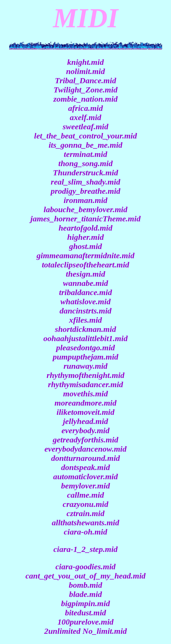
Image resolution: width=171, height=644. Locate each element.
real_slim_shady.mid (85, 182)
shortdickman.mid (85, 329)
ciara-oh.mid (85, 532)
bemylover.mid (85, 486)
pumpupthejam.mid (86, 357)
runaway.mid (85, 366)
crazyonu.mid (85, 504)
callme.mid (86, 495)
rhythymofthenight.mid (86, 375)
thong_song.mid (85, 163)
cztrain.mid (85, 513)
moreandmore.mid (85, 403)
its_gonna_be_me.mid (86, 145)
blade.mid (86, 594)
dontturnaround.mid (85, 458)
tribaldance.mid (85, 292)
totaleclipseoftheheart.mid (86, 265)
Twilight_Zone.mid (85, 90)
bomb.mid (85, 585)
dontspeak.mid (85, 467)
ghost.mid (86, 246)
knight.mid (85, 62)
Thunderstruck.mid (85, 173)
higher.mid (85, 237)
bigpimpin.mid (85, 603)
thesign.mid (85, 274)
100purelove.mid (86, 622)
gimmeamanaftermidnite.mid (85, 255)
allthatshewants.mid (85, 523)
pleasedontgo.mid (86, 348)
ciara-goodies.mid (86, 567)
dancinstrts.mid (86, 311)
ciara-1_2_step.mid (86, 549)
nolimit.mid (85, 71)
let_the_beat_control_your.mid (85, 136)
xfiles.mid (86, 320)
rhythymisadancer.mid (86, 384)
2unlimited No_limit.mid (86, 631)
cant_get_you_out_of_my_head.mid (86, 576)
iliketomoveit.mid (85, 412)
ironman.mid (86, 200)
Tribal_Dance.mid (85, 80)
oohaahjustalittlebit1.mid (85, 338)
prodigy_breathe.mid (86, 191)
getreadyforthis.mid (86, 440)
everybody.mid (85, 430)
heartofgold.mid (85, 228)
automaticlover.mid (85, 477)
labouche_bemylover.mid (85, 209)
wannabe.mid (86, 283)
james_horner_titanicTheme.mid (85, 219)
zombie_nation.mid (86, 99)
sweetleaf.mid (85, 127)
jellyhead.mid (86, 421)
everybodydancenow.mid (85, 449)
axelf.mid (86, 117)
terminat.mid (85, 154)
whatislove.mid (85, 302)
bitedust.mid (86, 613)
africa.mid (85, 108)
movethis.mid (85, 394)
